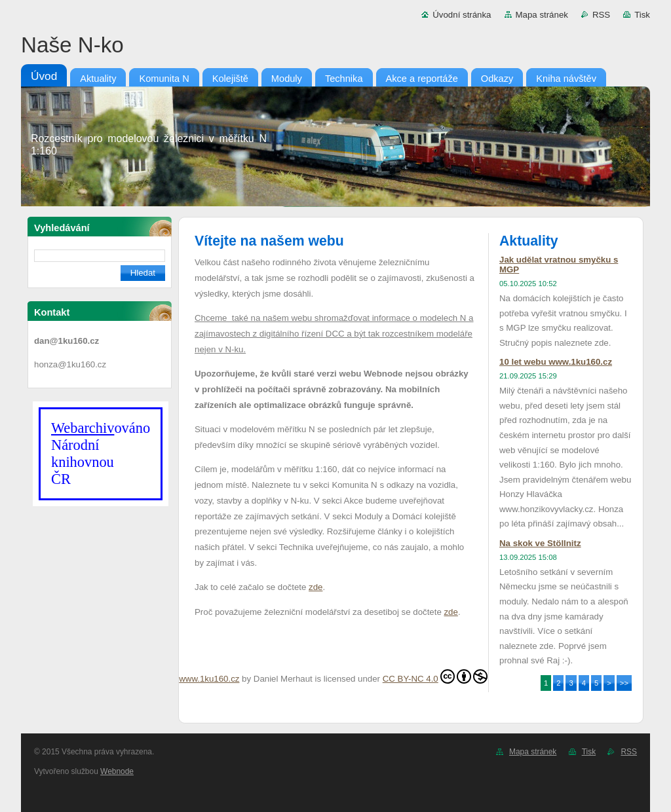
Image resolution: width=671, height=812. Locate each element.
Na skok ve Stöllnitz (540, 543)
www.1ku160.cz (209, 679)
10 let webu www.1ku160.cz (556, 362)
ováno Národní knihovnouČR (101, 453)
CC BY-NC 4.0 (435, 676)
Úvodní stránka (462, 15)
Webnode (117, 771)
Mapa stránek (542, 15)
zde (316, 587)
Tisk (642, 15)
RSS (601, 15)
